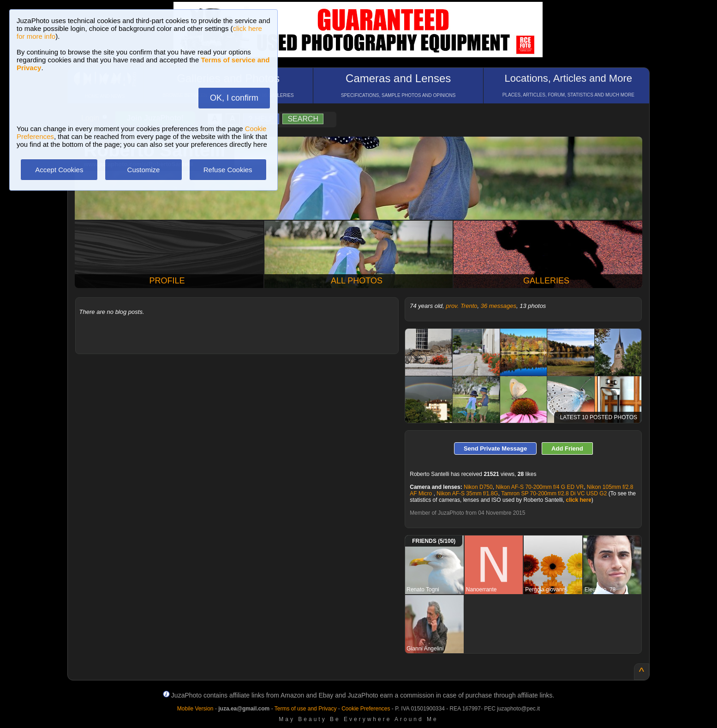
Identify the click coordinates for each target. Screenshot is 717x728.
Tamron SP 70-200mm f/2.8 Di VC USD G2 (554, 493)
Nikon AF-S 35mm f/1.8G (467, 493)
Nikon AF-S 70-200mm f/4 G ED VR (540, 487)
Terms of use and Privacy (306, 709)
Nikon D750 (478, 487)
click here (578, 500)
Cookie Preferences (366, 709)
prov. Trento (461, 306)
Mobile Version (195, 709)
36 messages (499, 306)
